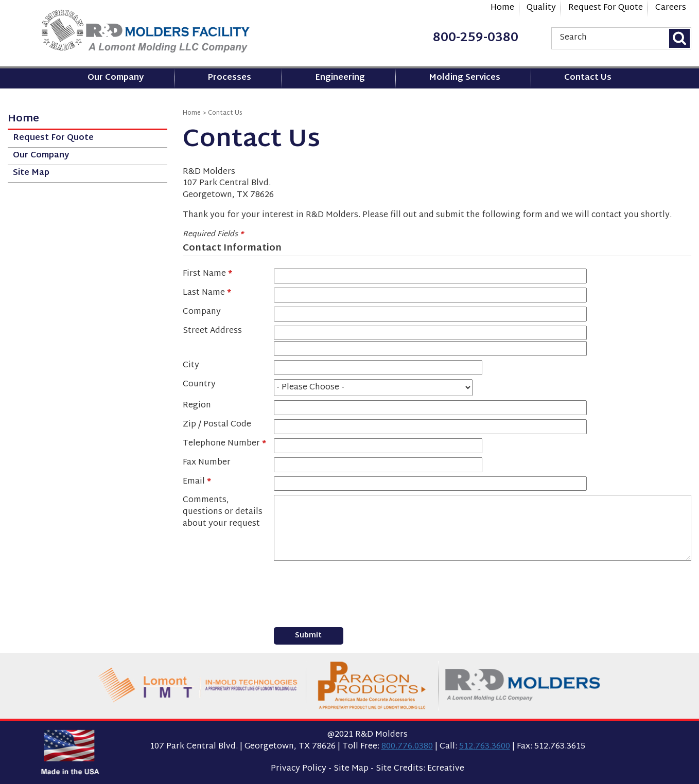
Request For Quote (606, 8)
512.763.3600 (485, 747)
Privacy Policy (299, 769)
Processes (229, 78)
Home (502, 8)
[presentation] (352, 590)
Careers (671, 8)
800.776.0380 (407, 747)
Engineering (340, 78)
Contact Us (588, 78)
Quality (541, 8)
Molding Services (465, 78)
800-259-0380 (476, 38)
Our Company (116, 78)
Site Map (31, 173)
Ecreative (446, 769)
